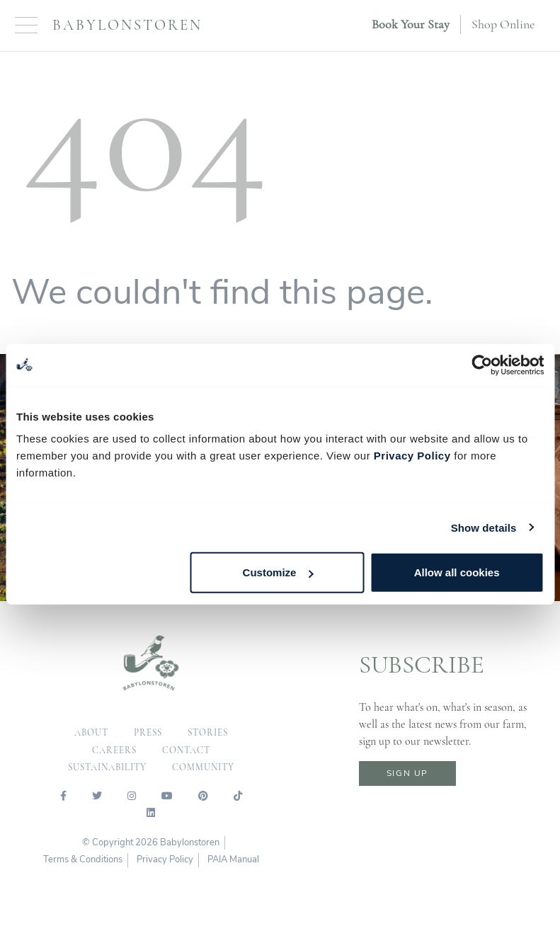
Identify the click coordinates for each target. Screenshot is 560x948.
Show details (484, 527)
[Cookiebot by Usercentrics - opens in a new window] (482, 365)
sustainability (107, 767)
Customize (278, 572)
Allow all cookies (457, 572)
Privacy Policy (412, 456)
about (91, 733)
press (148, 733)
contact (186, 750)
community (203, 767)
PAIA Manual (233, 860)
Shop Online (503, 24)
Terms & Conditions (83, 860)
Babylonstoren (127, 25)
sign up (407, 773)
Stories (208, 733)
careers (114, 750)
